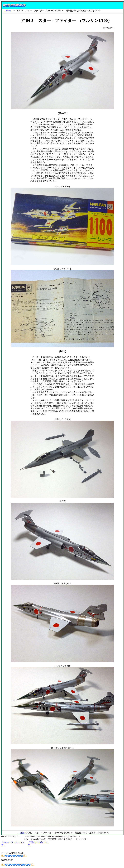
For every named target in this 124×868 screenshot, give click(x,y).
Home (8, 11)
